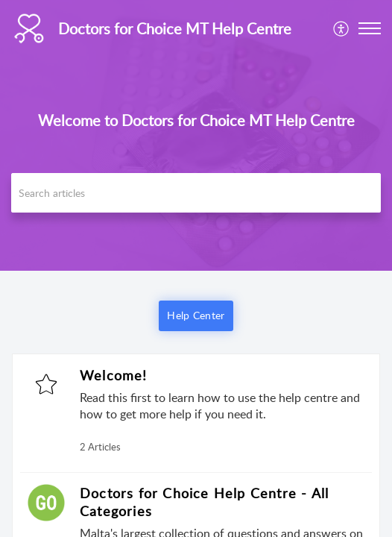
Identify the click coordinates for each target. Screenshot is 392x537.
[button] (342, 28)
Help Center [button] (196, 315)
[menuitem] (342, 28)
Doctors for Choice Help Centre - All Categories (204, 502)
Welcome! (114, 375)
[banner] (196, 135)
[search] (196, 193)
